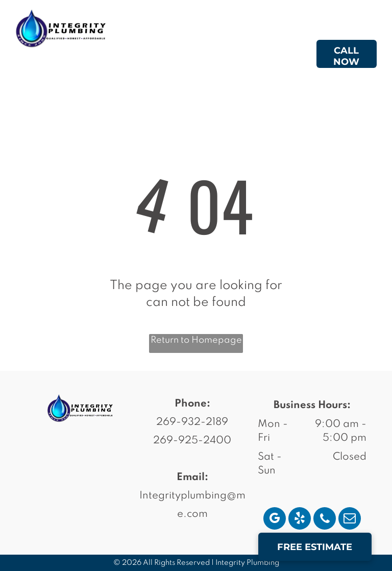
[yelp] (300, 520)
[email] (350, 520)
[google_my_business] (275, 520)
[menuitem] (180, 56)
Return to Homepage (196, 340)
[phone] (325, 520)
